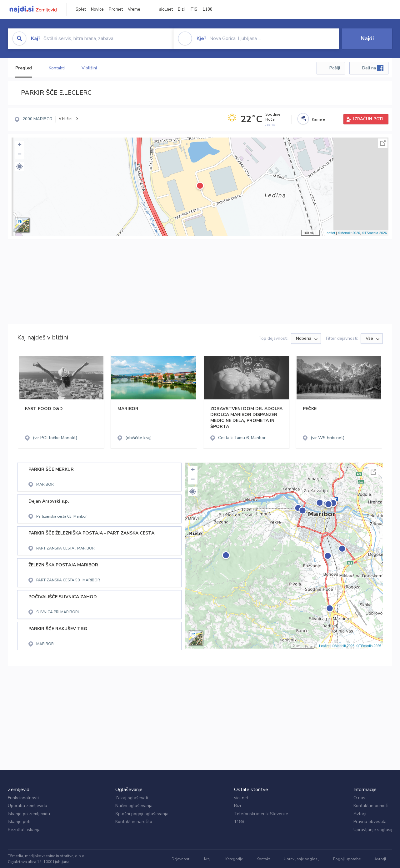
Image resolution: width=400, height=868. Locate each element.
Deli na (373, 68)
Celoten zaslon (383, 143)
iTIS (194, 9)
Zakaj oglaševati (132, 798)
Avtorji (360, 814)
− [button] (20, 155)
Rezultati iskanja (24, 830)
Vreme (134, 9)
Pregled (24, 68)
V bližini (89, 68)
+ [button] (20, 145)
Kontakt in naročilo (134, 822)
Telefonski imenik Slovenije (261, 814)
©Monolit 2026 (349, 233)
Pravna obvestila (370, 822)
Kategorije (234, 859)
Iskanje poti (19, 822)
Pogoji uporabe (347, 859)
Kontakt (263, 859)
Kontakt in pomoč (370, 806)
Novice (97, 9)
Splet (81, 9)
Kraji (208, 859)
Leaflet (330, 233)
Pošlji (335, 68)
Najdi (367, 38)
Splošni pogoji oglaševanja (142, 814)
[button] (19, 167)
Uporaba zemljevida (27, 806)
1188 (207, 9)
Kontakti (57, 68)
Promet (116, 9)
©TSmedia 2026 (374, 233)
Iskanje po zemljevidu (29, 814)
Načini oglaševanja (134, 806)
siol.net (166, 9)
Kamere (318, 119)
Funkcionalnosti (23, 798)
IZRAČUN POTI (368, 119)
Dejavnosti (181, 859)
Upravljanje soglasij (373, 830)
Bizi (181, 9)
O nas (359, 798)
